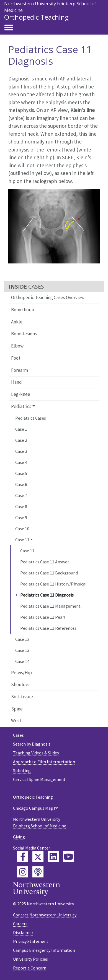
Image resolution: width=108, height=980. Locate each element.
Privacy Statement (31, 941)
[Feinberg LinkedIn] (53, 857)
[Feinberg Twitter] (38, 857)
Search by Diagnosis (32, 744)
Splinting (22, 770)
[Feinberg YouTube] (68, 857)
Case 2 (21, 440)
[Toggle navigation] (9, 28)
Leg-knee (21, 394)
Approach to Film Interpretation (44, 762)
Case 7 (21, 495)
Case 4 (21, 462)
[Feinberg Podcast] (38, 872)
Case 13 (22, 650)
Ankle (17, 322)
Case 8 (21, 506)
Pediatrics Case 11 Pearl (43, 617)
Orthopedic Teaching (36, 17)
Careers (20, 924)
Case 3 (21, 451)
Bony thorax (23, 310)
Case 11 (27, 551)
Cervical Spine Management (39, 779)
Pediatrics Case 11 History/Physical (53, 584)
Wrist (16, 721)
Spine (17, 709)
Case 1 (21, 429)
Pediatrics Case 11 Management (50, 606)
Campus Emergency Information (44, 950)
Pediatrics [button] (21, 406)
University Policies (30, 959)
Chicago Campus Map (33, 808)
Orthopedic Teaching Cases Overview (48, 297)
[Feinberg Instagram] (23, 872)
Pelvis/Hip (21, 673)
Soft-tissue (22, 697)
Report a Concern (30, 968)
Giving (19, 837)
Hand (16, 382)
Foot (16, 358)
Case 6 (21, 484)
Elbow (17, 346)
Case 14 (22, 661)
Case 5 (21, 473)
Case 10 (22, 529)
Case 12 (22, 639)
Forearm (20, 370)
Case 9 (21, 518)
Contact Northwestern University (45, 915)
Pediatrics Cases (31, 418)
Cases (18, 735)
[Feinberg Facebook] (23, 857)
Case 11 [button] (22, 540)
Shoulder (20, 684)
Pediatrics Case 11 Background (49, 573)
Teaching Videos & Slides (36, 753)
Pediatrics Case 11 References (48, 628)
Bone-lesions (24, 334)
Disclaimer (23, 932)
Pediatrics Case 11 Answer (45, 562)
